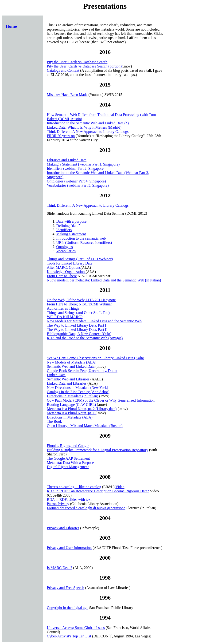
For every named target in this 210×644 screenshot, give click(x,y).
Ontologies (65, 247)
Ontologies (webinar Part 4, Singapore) (76, 181)
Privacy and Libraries (63, 528)
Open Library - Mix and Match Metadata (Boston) (85, 426)
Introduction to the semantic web (81, 238)
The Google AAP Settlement (68, 458)
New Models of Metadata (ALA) (72, 362)
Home (11, 26)
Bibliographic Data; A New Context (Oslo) (79, 334)
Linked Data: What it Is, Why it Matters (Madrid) (84, 127)
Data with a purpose (71, 221)
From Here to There (62, 276)
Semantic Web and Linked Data (71, 366)
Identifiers (64, 230)
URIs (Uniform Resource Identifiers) (84, 243)
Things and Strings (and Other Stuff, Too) (78, 313)
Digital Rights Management (68, 467)
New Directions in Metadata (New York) (78, 388)
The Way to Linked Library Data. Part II (77, 330)
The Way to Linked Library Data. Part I (77, 325)
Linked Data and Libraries (67, 383)
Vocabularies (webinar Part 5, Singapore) (78, 185)
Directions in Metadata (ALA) (70, 417)
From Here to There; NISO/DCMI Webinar (80, 304)
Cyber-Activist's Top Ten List (69, 636)
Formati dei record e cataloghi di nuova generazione (86, 508)
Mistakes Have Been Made (67, 95)
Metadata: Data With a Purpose (70, 463)
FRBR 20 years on (61, 136)
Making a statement (71, 234)
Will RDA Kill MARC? (65, 317)
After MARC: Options (64, 267)
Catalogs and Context (63, 70)
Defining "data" (68, 226)
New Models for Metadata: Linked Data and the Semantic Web (94, 321)
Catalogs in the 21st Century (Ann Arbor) (78, 392)
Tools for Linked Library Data (70, 263)
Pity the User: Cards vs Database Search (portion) (84, 66)
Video (120, 487)
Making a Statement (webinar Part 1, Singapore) (83, 164)
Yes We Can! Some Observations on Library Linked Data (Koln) (96, 358)
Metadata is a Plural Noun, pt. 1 (71, 413)
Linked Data (56, 375)
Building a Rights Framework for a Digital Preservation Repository (98, 450)
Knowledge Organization (66, 272)
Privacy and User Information (69, 548)
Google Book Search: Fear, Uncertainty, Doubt (82, 371)
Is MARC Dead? (60, 568)
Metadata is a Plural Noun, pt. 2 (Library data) (82, 409)
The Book (54, 421)
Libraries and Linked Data (67, 160)
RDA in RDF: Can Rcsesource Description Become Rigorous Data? (98, 491)
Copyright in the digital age (68, 608)
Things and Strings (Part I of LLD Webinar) (80, 259)
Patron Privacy (58, 504)
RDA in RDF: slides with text (69, 500)
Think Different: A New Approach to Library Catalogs (88, 132)
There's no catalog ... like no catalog (74, 487)
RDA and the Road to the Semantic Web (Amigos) (85, 338)
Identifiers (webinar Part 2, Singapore (75, 168)
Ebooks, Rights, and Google (68, 446)
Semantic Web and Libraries (69, 379)
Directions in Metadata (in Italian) (73, 396)
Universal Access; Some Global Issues (76, 628)
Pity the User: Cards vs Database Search (77, 62)
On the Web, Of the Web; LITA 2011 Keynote (81, 300)
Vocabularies (66, 251)
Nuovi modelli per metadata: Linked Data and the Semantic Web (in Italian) (104, 280)
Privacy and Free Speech (66, 588)
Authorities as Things (63, 308)
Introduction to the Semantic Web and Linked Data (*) (88, 123)
